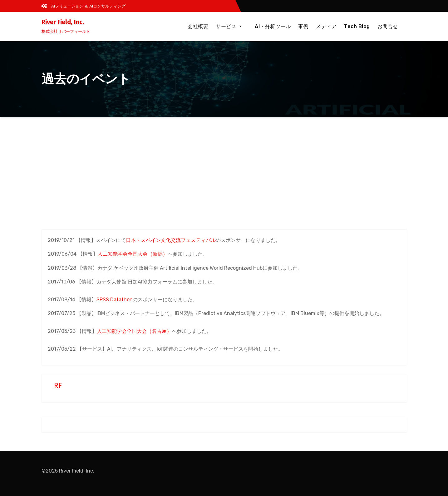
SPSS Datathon (115, 300)
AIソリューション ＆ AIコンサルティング (84, 6)
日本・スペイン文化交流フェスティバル (171, 240)
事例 (303, 26)
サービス (234, 26)
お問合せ (388, 26)
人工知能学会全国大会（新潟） (133, 254)
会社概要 (204, 26)
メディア (326, 26)
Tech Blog (357, 26)
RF (58, 386)
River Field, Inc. (63, 22)
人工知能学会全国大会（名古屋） (134, 331)
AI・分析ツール (273, 26)
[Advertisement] (224, 164)
